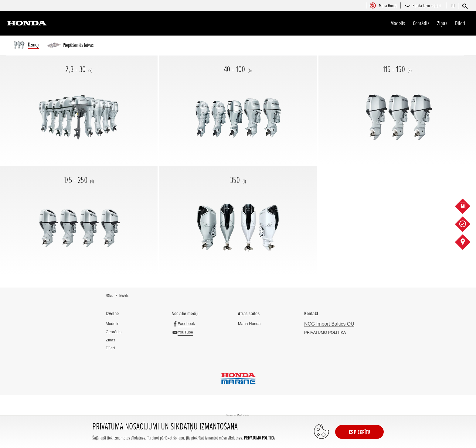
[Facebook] (185, 324)
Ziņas (442, 23)
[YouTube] (184, 332)
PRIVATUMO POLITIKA (259, 438)
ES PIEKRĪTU (359, 432)
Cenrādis (421, 23)
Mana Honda (249, 324)
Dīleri (460, 23)
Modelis (398, 23)
